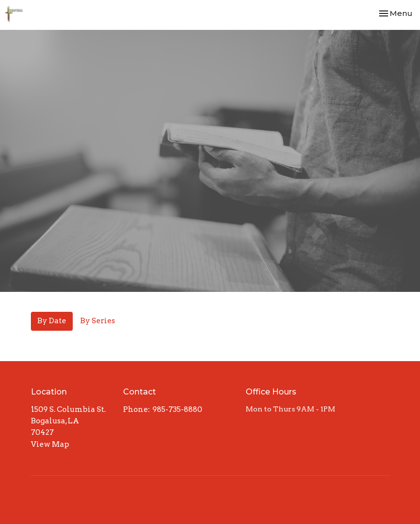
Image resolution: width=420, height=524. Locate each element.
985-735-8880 (177, 409)
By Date (52, 321)
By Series (98, 321)
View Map (50, 444)
